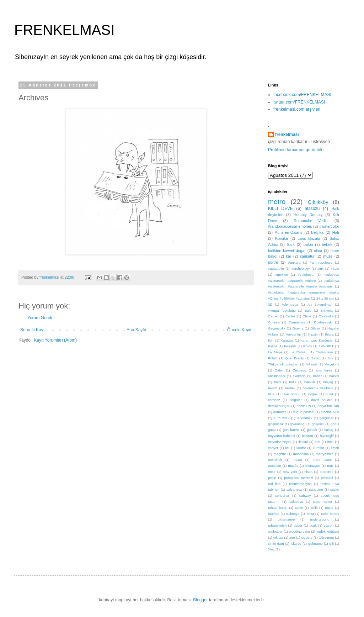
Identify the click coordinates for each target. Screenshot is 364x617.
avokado (299, 376)
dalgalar (295, 400)
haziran (307, 436)
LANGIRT (326, 346)
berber (290, 388)
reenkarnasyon (300, 484)
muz (330, 466)
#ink (321, 268)
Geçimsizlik (277, 328)
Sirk (330, 358)
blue (271, 394)
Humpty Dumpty (308, 215)
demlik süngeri (279, 406)
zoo (292, 537)
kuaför (301, 448)
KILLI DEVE (280, 209)
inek (331, 442)
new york (290, 472)
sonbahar (282, 495)
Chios (307, 316)
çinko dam (276, 544)
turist (310, 514)
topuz (329, 508)
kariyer (273, 448)
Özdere (307, 537)
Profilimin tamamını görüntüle (296, 150)
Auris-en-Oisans (288, 232)
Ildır (271, 340)
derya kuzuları (328, 406)
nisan (308, 472)
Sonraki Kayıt (33, 330)
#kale (335, 268)
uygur (298, 525)
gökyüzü (318, 424)
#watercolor (329, 226)
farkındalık (304, 418)
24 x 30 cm (325, 298)
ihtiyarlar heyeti (280, 442)
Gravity (298, 328)
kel (287, 448)
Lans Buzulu (309, 238)
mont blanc (322, 460)
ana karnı (324, 370)
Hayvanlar (293, 334)
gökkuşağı (298, 424)
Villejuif (311, 364)
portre (273, 262)
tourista (274, 514)
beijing (328, 382)
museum (275, 466)
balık (293, 382)
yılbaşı (278, 537)
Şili (331, 544)
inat (318, 442)
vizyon (329, 525)
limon (335, 448)
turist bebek (330, 514)
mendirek (275, 460)
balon (308, 244)
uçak (313, 525)
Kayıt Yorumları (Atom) (55, 340)
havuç (329, 430)
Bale (308, 310)
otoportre (327, 472)
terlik (314, 508)
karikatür (307, 256)
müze (328, 256)
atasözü (312, 209)
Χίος (271, 549)
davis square (322, 400)
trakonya (293, 514)
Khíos (308, 346)
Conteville (326, 316)
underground (320, 519)
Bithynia (326, 310)
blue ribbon (291, 394)
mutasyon (313, 466)
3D (270, 304)
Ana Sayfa (136, 330)
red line (274, 484)
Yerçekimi (332, 364)
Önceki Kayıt (239, 330)
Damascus (297, 322)
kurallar (318, 448)
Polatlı (273, 358)
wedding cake (299, 531)
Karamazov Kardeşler (317, 340)
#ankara (295, 262)
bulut (329, 394)
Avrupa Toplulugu (282, 310)
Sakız (316, 358)
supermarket (323, 502)
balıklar (310, 382)
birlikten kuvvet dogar (287, 251)
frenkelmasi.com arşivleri (297, 109)
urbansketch (277, 525)
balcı (278, 382)
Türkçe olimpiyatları (283, 364)
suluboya (296, 502)
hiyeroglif (327, 436)
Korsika (282, 238)
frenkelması (287, 135)
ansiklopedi (277, 376)
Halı (336, 232)
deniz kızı (304, 406)
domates (280, 412)
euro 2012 (282, 418)
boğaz (313, 394)
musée (293, 466)
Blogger (200, 600)
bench (273, 388)
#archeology (301, 268)
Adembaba (290, 304)
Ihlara (329, 334)
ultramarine (286, 519)
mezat (298, 460)
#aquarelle (276, 268)
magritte (280, 454)
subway (305, 495)
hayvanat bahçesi (282, 436)
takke (299, 508)
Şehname (315, 544)
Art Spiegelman (320, 304)
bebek (327, 244)
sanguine (316, 489)
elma (318, 251)
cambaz (274, 400)
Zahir (279, 370)
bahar (318, 376)
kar (288, 256)
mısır (272, 472)
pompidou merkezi (298, 478)
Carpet (273, 316)
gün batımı (291, 430)
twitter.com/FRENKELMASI (299, 102)
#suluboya (306, 275)
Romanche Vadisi (311, 221)
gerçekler (326, 418)
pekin (272, 478)
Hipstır (313, 334)
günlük (312, 430)
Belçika (317, 232)
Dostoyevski (323, 322)
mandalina (301, 454)
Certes (290, 316)
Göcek (315, 328)
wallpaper (275, 531)
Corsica (274, 322)
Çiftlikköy (318, 202)
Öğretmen (326, 537)
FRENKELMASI (64, 30)
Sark (291, 244)
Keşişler (290, 346)
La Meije (275, 352)
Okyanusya (324, 352)
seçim (335, 489)
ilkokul (303, 442)
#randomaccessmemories (290, 226)
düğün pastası (304, 412)
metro (277, 202)
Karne (273, 346)
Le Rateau (299, 352)
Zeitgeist (299, 370)
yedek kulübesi (328, 531)
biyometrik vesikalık (318, 388)
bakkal (334, 376)
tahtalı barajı (278, 508)
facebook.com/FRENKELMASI (302, 95)
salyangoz (294, 489)
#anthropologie (321, 262)
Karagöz (287, 340)
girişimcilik (276, 424)
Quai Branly (294, 358)
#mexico (282, 275)
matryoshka (325, 454)
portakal (327, 478)
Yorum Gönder (41, 318)
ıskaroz (296, 544)
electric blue (330, 412)
